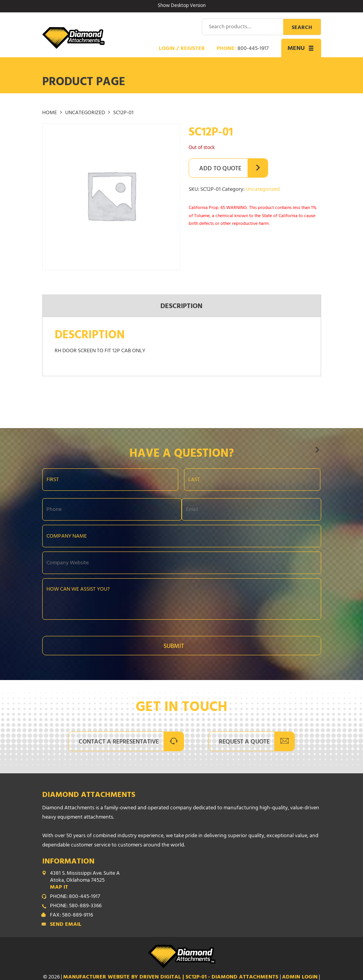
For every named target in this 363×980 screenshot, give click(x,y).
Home (50, 113)
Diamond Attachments (89, 795)
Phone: (243, 49)
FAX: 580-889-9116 (71, 915)
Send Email (66, 925)
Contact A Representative (119, 742)
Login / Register (182, 49)
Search (302, 28)
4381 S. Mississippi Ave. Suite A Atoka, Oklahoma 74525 (186, 881)
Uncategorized (85, 113)
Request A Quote (244, 742)
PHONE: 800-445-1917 (75, 897)
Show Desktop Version (182, 6)
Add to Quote (220, 169)
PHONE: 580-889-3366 (76, 906)
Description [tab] (181, 307)
